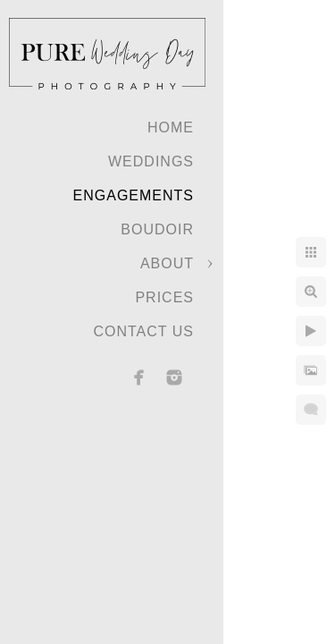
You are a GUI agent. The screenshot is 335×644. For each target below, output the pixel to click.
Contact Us (143, 331)
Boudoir (157, 229)
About (167, 263)
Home (171, 127)
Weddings (151, 161)
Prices (164, 297)
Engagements (134, 195)
